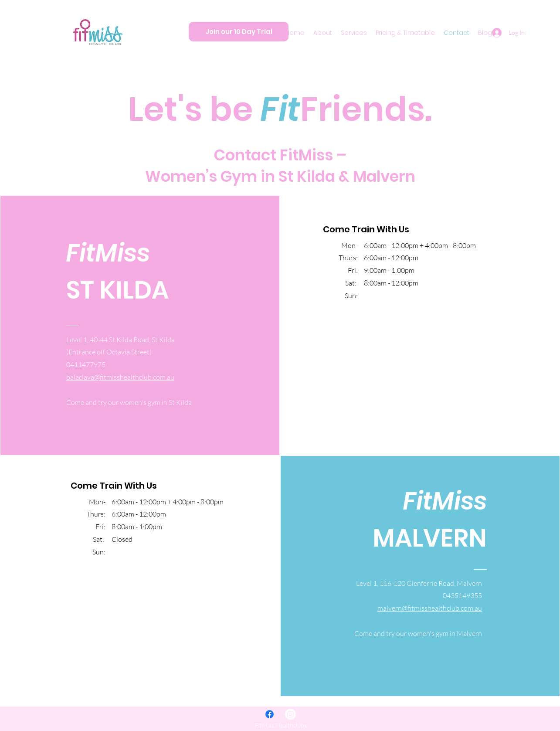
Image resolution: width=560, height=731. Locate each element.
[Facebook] (270, 714)
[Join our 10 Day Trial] (239, 32)
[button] (323, 33)
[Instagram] (290, 714)
